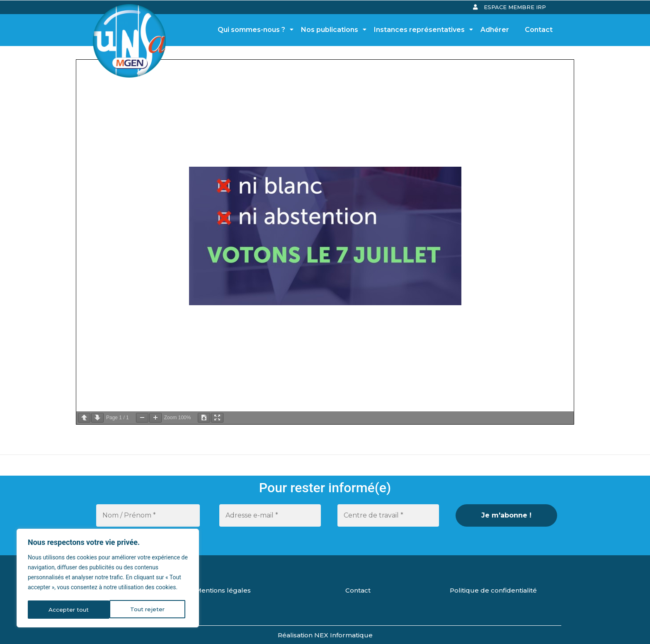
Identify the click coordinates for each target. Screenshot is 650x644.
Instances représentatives (422, 30)
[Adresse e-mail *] (270, 515)
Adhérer (495, 30)
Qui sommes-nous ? (254, 30)
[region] (108, 579)
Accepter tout (147, 610)
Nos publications (332, 30)
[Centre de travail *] (388, 515)
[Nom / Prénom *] (148, 515)
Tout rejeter (65, 610)
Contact (539, 30)
